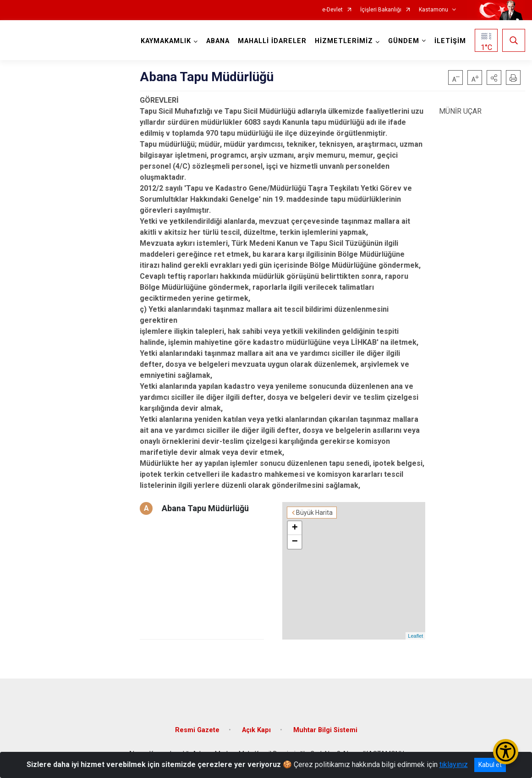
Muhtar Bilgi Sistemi (325, 730)
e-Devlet (332, 10)
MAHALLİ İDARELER (272, 41)
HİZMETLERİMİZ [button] (344, 41)
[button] (494, 77)
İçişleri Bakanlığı (381, 10)
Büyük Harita (314, 513)
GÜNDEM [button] (404, 41)
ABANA (218, 41)
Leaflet (415, 636)
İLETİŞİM (450, 41)
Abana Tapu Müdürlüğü (205, 508)
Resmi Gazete (197, 730)
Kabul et (490, 765)
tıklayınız (454, 764)
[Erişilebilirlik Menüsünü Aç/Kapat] (506, 752)
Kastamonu (433, 10)
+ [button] (295, 528)
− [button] (295, 542)
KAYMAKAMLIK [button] (166, 41)
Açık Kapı (256, 730)
